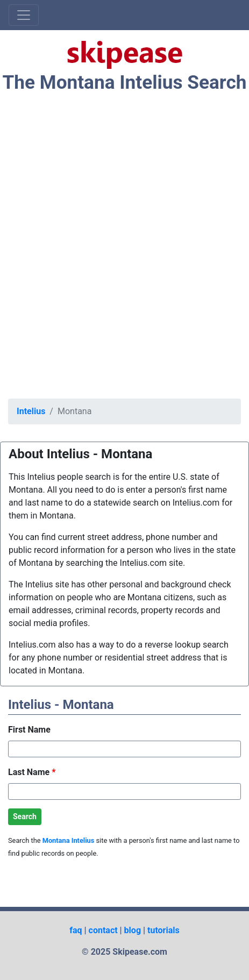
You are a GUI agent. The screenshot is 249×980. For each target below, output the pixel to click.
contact (103, 930)
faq (76, 930)
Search (25, 816)
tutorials (163, 930)
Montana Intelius (69, 840)
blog (133, 930)
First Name (29, 730)
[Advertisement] (124, 248)
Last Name (32, 772)
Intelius (31, 411)
